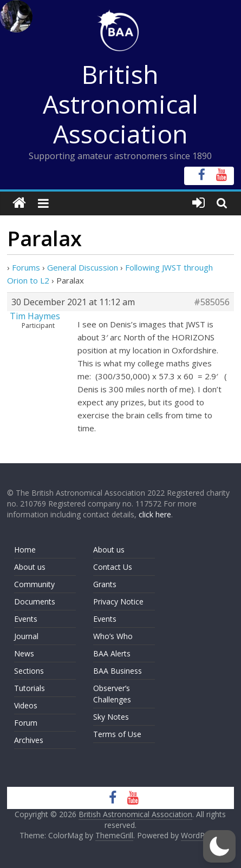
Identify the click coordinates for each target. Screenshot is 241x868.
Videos (26, 705)
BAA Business (118, 671)
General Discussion (83, 267)
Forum (26, 723)
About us (30, 567)
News (24, 653)
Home (25, 550)
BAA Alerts (112, 653)
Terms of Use (117, 734)
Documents (35, 601)
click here (155, 514)
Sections (29, 671)
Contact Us (113, 567)
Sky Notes (111, 717)
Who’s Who (113, 636)
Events (26, 619)
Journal (26, 636)
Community (34, 584)
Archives (29, 740)
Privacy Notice (118, 601)
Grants (105, 584)
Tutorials (30, 688)
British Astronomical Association (120, 104)
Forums (26, 267)
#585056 (212, 302)
